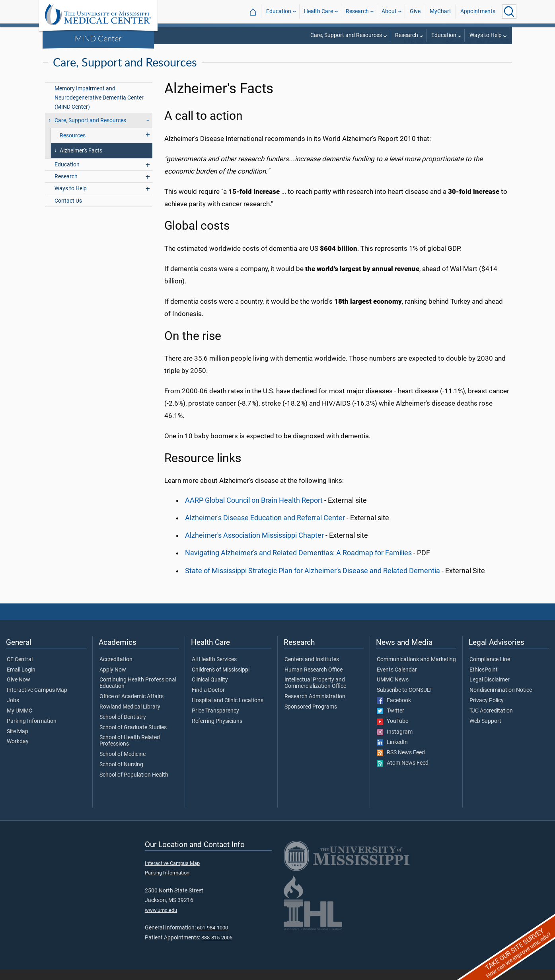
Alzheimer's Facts (81, 161)
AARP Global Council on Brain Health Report (254, 511)
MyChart (440, 11)
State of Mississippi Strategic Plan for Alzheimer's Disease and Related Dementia (313, 581)
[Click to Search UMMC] (509, 12)
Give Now (18, 690)
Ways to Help (486, 35)
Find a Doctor (208, 701)
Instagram (395, 742)
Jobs (13, 711)
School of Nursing (121, 775)
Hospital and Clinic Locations (228, 711)
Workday (18, 752)
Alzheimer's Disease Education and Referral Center (265, 528)
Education (279, 11)
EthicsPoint (484, 680)
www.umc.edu (161, 920)
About (389, 11)
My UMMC (19, 721)
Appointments (478, 11)
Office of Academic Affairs (131, 707)
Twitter (390, 721)
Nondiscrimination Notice (501, 701)
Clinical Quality (210, 690)
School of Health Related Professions (130, 751)
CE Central (20, 670)
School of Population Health (134, 785)
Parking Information (32, 732)
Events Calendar (397, 680)
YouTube (392, 732)
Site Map (18, 742)
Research (357, 11)
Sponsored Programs (311, 717)
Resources (73, 146)
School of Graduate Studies (133, 738)
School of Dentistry (123, 728)
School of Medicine (123, 765)
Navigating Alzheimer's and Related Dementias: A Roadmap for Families (298, 563)
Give (415, 11)
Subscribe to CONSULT (405, 701)
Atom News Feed (403, 773)
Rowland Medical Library (130, 717)
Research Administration (315, 707)
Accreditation (116, 670)
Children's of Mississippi (221, 680)
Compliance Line (490, 670)
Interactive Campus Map (37, 701)
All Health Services (214, 670)
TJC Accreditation (491, 721)
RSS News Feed (401, 763)
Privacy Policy (487, 711)
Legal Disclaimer (490, 690)
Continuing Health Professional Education (138, 693)
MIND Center (98, 38)
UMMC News (393, 690)
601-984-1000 (212, 938)
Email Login (21, 680)
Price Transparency (215, 721)
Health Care (318, 11)
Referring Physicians (217, 732)
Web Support (485, 732)
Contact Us (68, 211)
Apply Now (113, 680)
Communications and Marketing (416, 670)
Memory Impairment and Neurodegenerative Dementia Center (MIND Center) (99, 108)
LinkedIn (392, 753)
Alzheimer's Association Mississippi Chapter (254, 546)
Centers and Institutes (312, 670)
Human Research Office (314, 680)
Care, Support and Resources (346, 35)
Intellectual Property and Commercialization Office (315, 693)
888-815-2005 (217, 948)
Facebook (394, 711)
